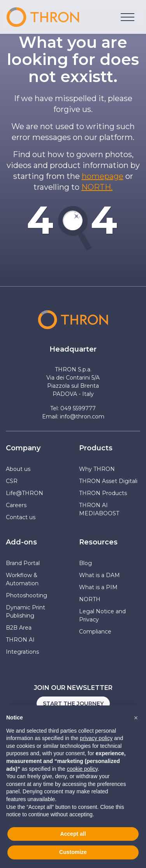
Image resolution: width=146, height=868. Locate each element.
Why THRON (97, 469)
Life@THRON (25, 493)
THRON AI (20, 640)
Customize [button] (73, 852)
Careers (16, 505)
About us (18, 469)
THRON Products (103, 493)
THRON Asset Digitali (108, 481)
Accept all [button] (73, 834)
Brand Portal (23, 563)
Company (23, 448)
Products (96, 448)
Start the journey (73, 703)
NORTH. (97, 187)
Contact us (21, 517)
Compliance (95, 632)
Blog (85, 563)
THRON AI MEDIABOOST (99, 509)
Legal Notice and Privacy (102, 615)
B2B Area (19, 628)
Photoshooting (26, 595)
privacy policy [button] (96, 738)
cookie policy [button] (82, 769)
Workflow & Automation (22, 579)
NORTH (90, 599)
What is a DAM (99, 575)
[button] (136, 718)
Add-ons (21, 542)
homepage (103, 176)
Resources (98, 542)
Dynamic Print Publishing (26, 612)
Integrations (22, 652)
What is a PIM (98, 587)
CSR (12, 481)
